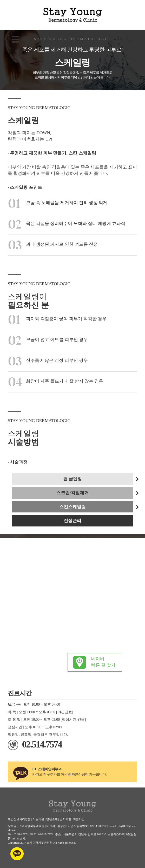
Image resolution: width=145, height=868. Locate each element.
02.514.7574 (42, 745)
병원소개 (52, 819)
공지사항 (65, 819)
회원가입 (79, 819)
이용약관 (38, 819)
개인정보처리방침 (19, 819)
